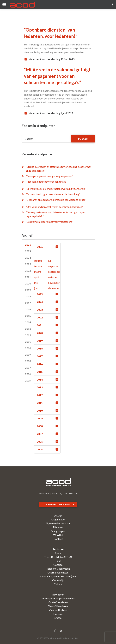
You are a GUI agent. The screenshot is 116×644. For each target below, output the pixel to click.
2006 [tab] (28, 374)
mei (36, 283)
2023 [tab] (28, 264)
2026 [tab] (28, 245)
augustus (53, 266)
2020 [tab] (28, 283)
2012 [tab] (28, 335)
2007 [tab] (28, 368)
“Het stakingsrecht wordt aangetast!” (47, 182)
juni (36, 288)
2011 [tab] (28, 342)
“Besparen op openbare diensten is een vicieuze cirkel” (56, 200)
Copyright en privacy (58, 505)
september (54, 272)
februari (39, 266)
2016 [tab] (28, 309)
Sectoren (58, 549)
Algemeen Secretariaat (58, 523)
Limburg (58, 614)
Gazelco (58, 565)
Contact (58, 539)
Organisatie (58, 519)
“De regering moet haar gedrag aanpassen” (49, 176)
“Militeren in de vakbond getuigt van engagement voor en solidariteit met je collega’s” (57, 76)
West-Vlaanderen (58, 606)
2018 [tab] (28, 296)
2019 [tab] (28, 290)
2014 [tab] (28, 322)
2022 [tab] (28, 270)
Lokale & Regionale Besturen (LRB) (58, 576)
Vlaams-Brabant (58, 610)
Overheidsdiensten (58, 572)
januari (38, 261)
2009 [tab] (28, 355)
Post (58, 561)
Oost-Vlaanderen (58, 602)
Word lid (58, 535)
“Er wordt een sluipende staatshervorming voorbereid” (56, 189)
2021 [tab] (28, 277)
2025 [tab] (28, 251)
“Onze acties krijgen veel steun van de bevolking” (53, 194)
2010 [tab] (28, 348)
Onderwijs (58, 580)
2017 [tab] (28, 303)
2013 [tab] (28, 329)
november (54, 283)
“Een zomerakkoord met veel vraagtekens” (49, 222)
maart (38, 272)
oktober (53, 277)
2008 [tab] (28, 361)
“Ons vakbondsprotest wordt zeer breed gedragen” (54, 207)
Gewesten (58, 594)
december (54, 288)
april (37, 277)
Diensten (58, 527)
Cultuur (58, 584)
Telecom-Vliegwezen (58, 569)
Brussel (58, 618)
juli (50, 261)
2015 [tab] (28, 316)
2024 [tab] (28, 258)
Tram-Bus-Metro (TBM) (58, 557)
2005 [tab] (28, 380)
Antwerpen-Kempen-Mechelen (58, 598)
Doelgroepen (58, 531)
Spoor (58, 553)
